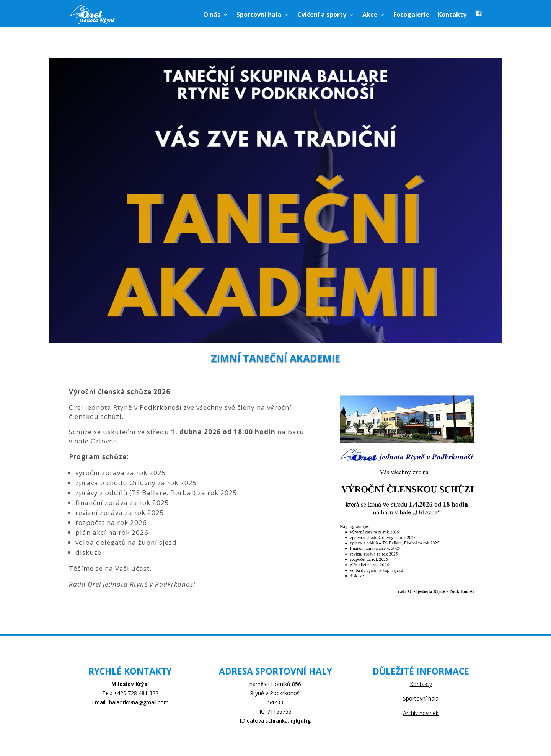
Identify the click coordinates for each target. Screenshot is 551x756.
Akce (370, 15)
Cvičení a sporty (322, 15)
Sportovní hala (259, 15)
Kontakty (452, 15)
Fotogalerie (411, 15)
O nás (212, 15)
